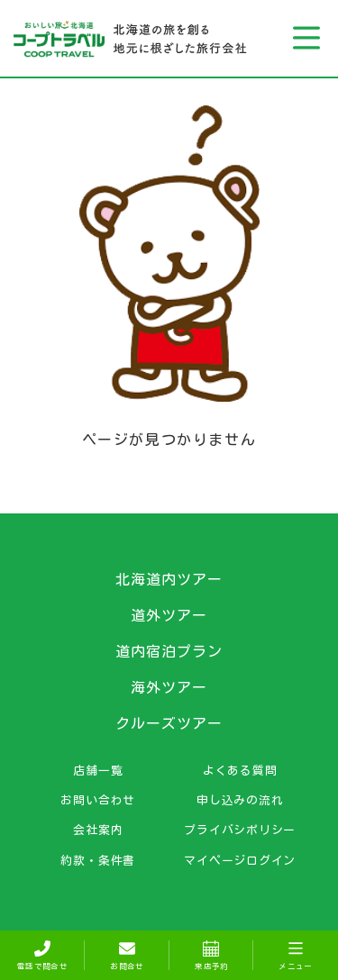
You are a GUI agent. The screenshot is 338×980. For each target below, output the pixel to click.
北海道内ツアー (169, 579)
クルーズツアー (169, 723)
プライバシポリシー (240, 830)
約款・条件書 (98, 860)
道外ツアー (169, 615)
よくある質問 (240, 770)
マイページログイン (240, 860)
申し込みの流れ (240, 800)
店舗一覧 (98, 770)
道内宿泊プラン (169, 651)
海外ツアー (169, 687)
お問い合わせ (98, 800)
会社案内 (98, 830)
